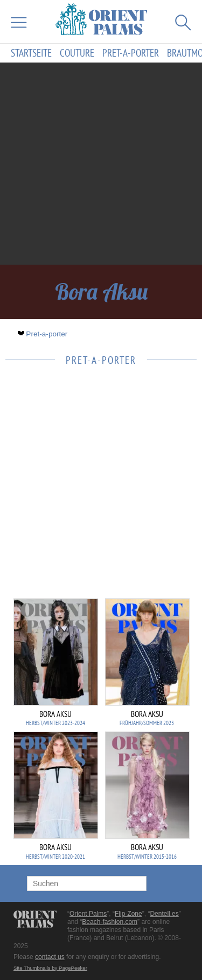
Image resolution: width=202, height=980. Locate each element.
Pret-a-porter (131, 53)
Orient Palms (88, 914)
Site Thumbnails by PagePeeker (50, 968)
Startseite (31, 53)
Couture (77, 53)
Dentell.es (164, 914)
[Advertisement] (101, 164)
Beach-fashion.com (110, 922)
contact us (50, 957)
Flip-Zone (128, 914)
